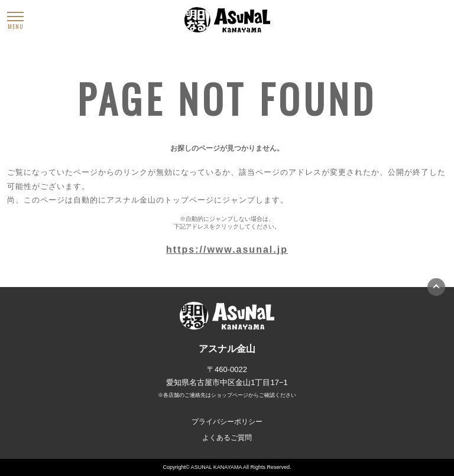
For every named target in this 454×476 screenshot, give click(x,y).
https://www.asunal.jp (227, 250)
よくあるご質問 (227, 438)
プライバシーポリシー (227, 422)
